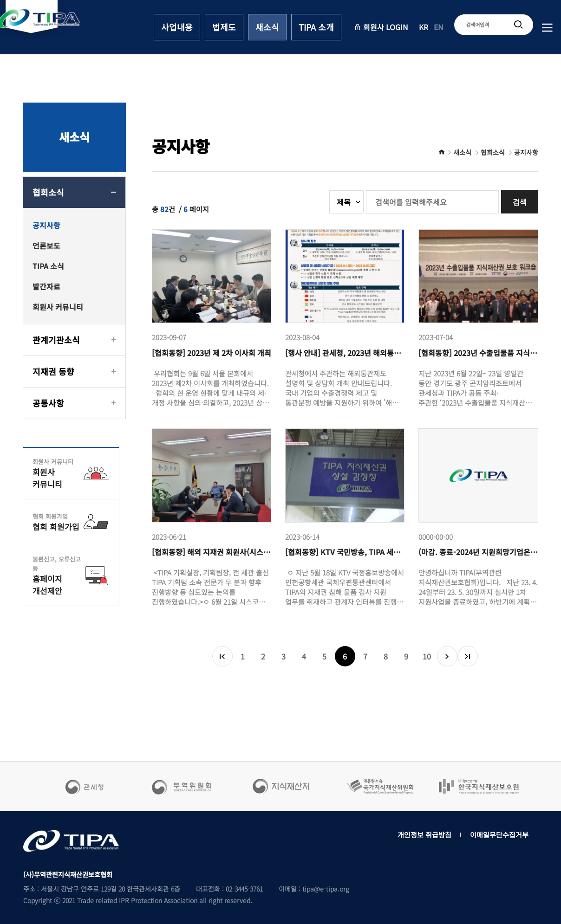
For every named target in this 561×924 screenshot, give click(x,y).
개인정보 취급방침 (424, 835)
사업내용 (177, 27)
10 (427, 656)
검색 (520, 202)
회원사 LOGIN (381, 27)
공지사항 (46, 225)
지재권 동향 (53, 371)
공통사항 (48, 403)
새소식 (267, 27)
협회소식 (48, 192)
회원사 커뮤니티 (58, 307)
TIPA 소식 (48, 266)
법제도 (224, 27)
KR (424, 27)
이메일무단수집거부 (499, 835)
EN (439, 27)
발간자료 (46, 286)
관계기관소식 (56, 340)
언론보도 (46, 246)
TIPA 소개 (316, 27)
